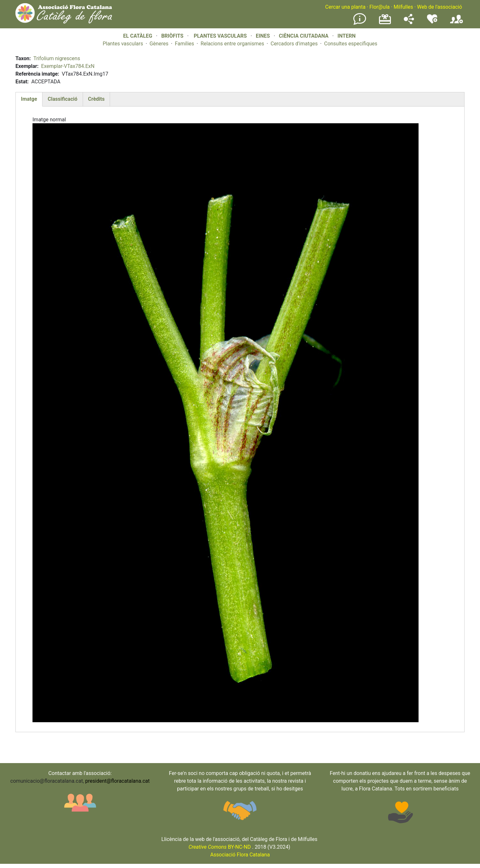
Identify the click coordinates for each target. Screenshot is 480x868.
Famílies (185, 44)
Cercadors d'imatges (294, 44)
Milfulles (403, 7)
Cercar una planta (345, 7)
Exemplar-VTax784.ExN (68, 66)
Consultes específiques (351, 44)
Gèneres (159, 44)
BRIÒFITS (173, 36)
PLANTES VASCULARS (220, 36)
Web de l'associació (439, 7)
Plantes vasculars (123, 44)
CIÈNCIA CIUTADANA (304, 36)
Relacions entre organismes (232, 44)
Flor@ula (379, 7)
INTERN (346, 36)
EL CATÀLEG (138, 36)
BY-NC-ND (220, 847)
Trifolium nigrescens (57, 58)
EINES (263, 36)
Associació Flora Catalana (240, 855)
